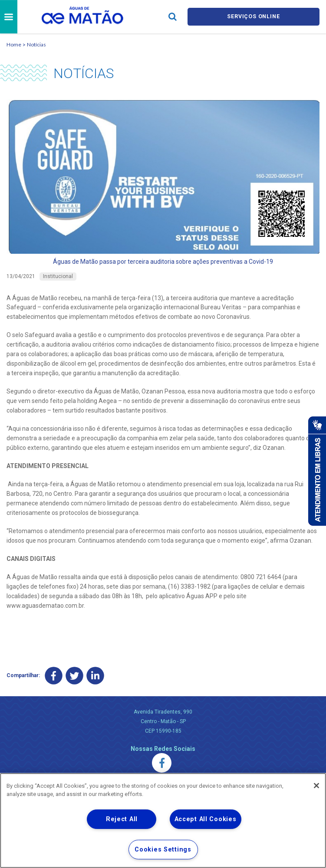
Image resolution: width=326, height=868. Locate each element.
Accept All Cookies (206, 819)
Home (14, 44)
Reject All (122, 819)
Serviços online (254, 17)
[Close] (316, 786)
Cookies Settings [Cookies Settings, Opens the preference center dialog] (163, 850)
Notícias (36, 44)
